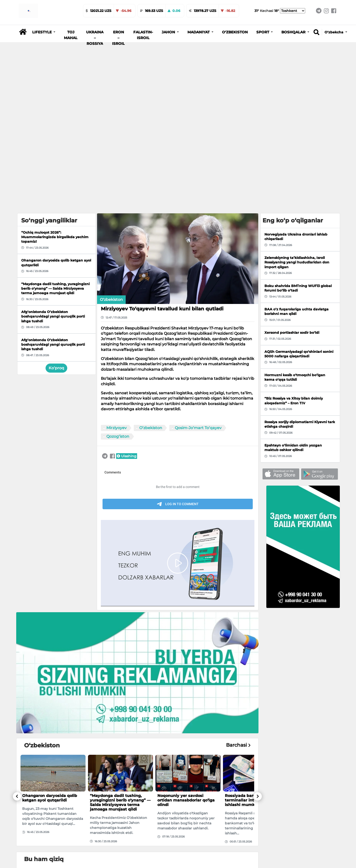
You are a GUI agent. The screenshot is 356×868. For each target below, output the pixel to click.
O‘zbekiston (235, 32)
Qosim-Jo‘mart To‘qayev (198, 428)
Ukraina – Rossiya (95, 38)
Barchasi (238, 745)
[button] (44, 32)
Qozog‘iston (118, 436)
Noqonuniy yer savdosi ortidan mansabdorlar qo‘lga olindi (186, 800)
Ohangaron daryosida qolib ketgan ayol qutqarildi (50, 798)
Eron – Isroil (118, 38)
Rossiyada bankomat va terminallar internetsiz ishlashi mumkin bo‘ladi (249, 800)
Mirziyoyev (116, 428)
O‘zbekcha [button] (334, 32)
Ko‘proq (56, 368)
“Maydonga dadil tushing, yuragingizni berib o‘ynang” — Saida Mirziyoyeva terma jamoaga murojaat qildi (120, 803)
